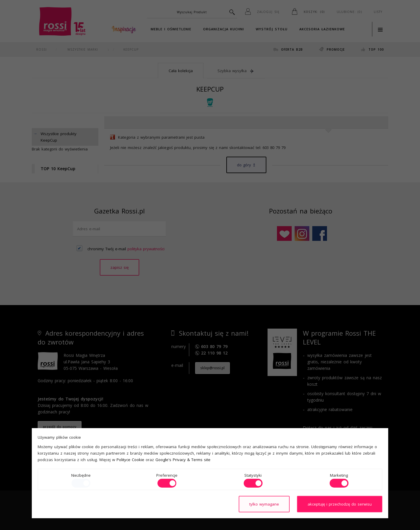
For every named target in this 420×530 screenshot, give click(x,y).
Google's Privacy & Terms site (183, 460)
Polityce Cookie (130, 460)
